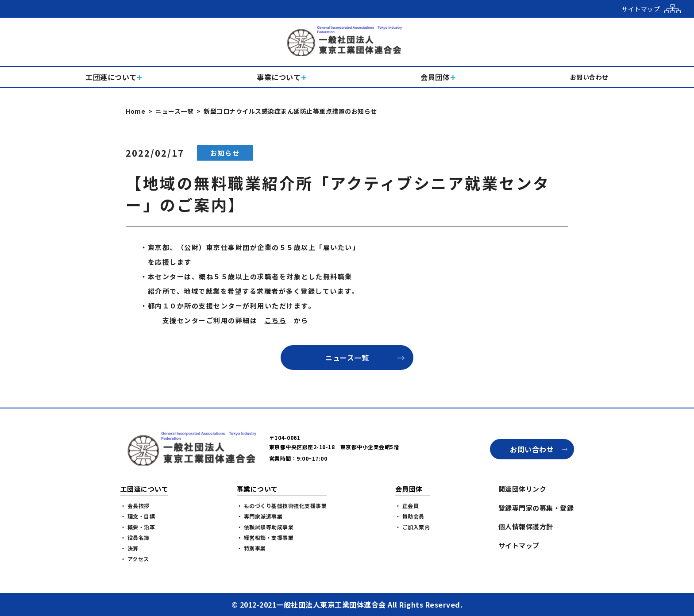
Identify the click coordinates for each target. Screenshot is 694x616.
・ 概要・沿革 (138, 527)
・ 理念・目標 (138, 516)
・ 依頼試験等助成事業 (265, 527)
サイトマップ (519, 545)
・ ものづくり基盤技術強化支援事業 (282, 506)
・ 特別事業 (251, 548)
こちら (276, 320)
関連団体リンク (522, 489)
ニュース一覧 (174, 111)
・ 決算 (129, 548)
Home (135, 111)
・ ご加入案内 (413, 527)
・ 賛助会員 (410, 516)
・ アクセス (135, 559)
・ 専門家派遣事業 (260, 516)
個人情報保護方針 (526, 526)
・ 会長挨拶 (135, 506)
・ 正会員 (407, 506)
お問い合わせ (532, 449)
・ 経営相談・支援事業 (265, 537)
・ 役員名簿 (135, 537)
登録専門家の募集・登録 (536, 508)
